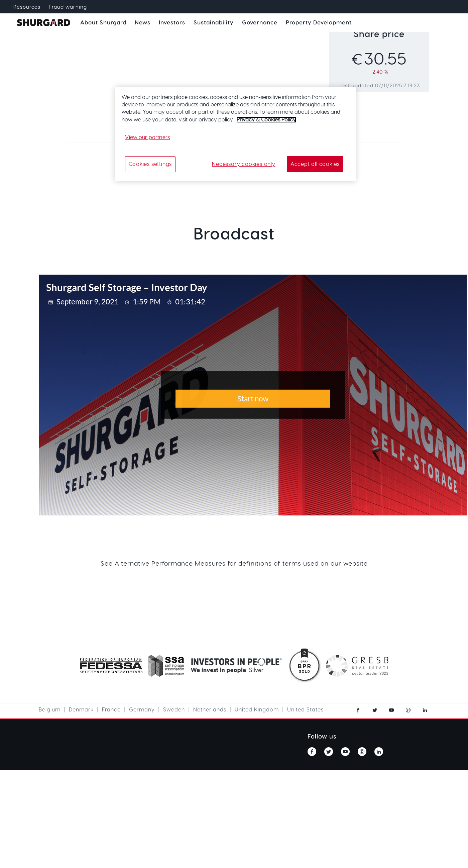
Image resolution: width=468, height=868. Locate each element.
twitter (375, 710)
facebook (358, 710)
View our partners (147, 137)
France (111, 710)
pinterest (408, 710)
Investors (172, 23)
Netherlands (210, 710)
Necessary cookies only (244, 164)
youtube (391, 710)
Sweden (174, 710)
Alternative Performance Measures (170, 564)
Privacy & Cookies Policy (266, 120)
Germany (142, 710)
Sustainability (214, 23)
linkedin (425, 710)
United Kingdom (257, 710)
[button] (103, 23)
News (143, 23)
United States (305, 710)
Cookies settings (150, 164)
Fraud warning (68, 7)
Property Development (319, 23)
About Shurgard (103, 23)
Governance (260, 23)
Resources (27, 7)
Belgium (50, 710)
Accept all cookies (315, 164)
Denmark (81, 710)
